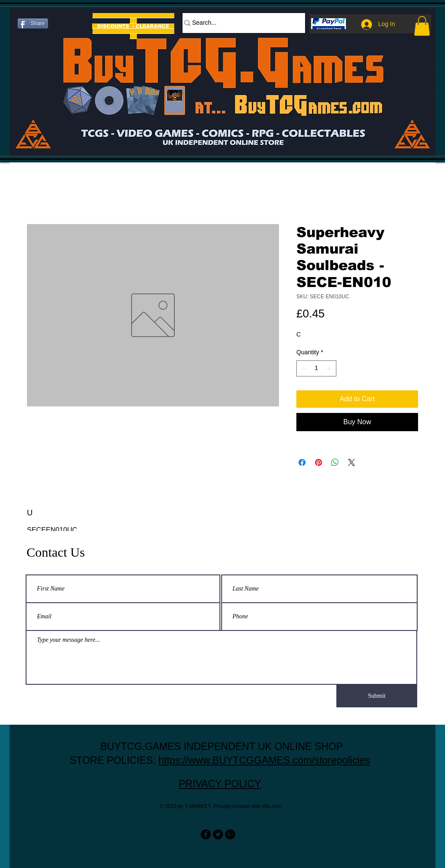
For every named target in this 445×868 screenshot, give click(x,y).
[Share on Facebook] (302, 462)
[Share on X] (352, 462)
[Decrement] (303, 368)
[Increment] (330, 368)
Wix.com (272, 806)
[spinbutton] (316, 368)
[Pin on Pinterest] (319, 462)
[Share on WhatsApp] (335, 462)
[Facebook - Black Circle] (206, 834)
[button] (422, 26)
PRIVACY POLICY (220, 784)
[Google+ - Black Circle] (230, 834)
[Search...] (239, 23)
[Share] (33, 23)
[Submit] (377, 696)
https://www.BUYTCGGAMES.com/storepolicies (264, 760)
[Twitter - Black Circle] (218, 834)
